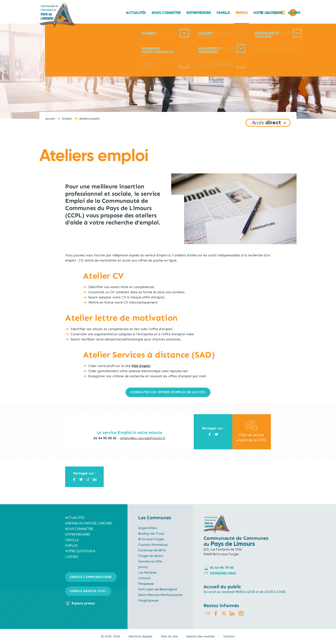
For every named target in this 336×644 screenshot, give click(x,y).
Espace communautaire (91, 577)
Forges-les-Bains (151, 556)
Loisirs (249, 13)
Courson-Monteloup (153, 545)
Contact (229, 636)
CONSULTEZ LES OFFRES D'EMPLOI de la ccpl (168, 392)
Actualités (91, 13)
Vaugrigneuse (148, 600)
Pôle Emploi (141, 366)
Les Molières (147, 573)
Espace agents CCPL (88, 591)
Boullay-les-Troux (151, 534)
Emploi (196, 13)
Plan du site (169, 636)
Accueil (50, 119)
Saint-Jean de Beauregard (158, 589)
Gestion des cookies (200, 636)
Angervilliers (148, 528)
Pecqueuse (146, 584)
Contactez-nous (223, 573)
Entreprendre (154, 13)
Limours (144, 578)
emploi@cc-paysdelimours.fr (143, 438)
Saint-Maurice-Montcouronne (160, 595)
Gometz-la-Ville (150, 561)
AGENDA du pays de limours (88, 523)
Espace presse (83, 603)
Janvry (143, 567)
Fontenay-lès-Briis (152, 550)
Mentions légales (140, 636)
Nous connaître (121, 13)
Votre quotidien (223, 13)
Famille (178, 13)
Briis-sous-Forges (151, 539)
